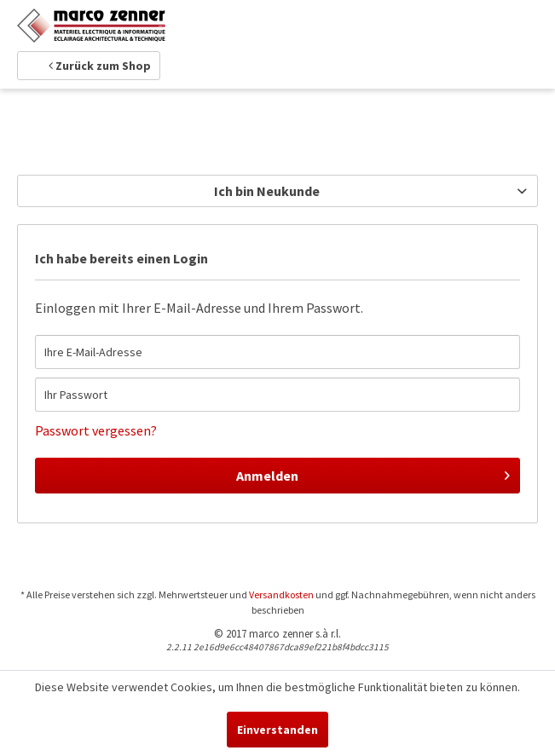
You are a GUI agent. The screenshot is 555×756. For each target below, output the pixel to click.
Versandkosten (281, 594)
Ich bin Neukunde (267, 191)
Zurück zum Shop (100, 66)
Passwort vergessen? (96, 430)
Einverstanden (277, 730)
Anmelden (373, 473)
